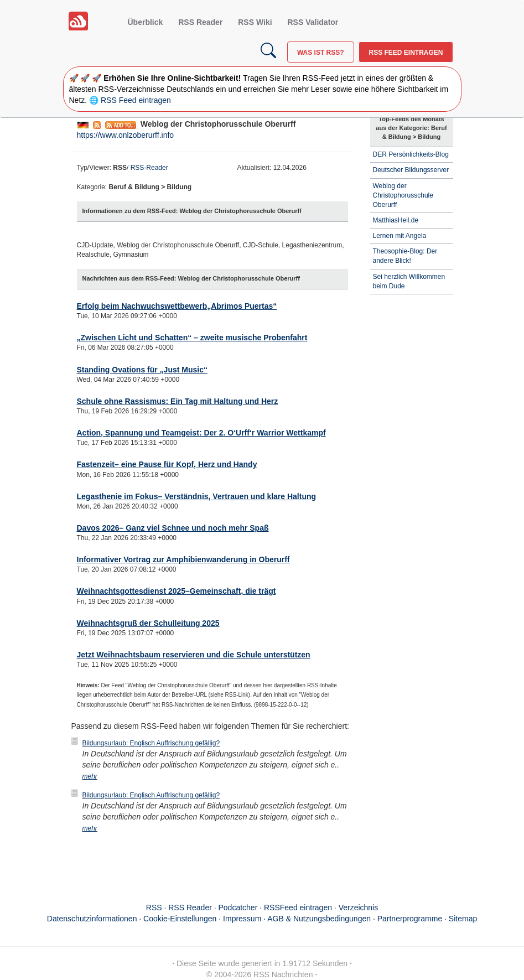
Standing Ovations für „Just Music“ (142, 370)
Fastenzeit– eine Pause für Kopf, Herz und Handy (167, 464)
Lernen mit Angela (400, 236)
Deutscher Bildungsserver (411, 170)
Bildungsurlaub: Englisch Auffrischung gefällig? (151, 743)
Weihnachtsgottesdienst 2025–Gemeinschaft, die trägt (177, 591)
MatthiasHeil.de (396, 220)
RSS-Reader (149, 168)
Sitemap (463, 919)
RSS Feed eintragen (406, 53)
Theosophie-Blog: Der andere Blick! (405, 256)
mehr (90, 776)
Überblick (146, 22)
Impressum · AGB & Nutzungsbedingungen (297, 919)
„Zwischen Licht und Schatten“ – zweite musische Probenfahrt (192, 338)
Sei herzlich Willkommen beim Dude (409, 281)
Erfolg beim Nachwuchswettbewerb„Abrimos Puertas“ (177, 306)
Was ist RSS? (321, 53)
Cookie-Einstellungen (180, 919)
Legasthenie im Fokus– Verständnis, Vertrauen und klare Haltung (197, 496)
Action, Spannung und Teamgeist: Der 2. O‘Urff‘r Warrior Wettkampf (201, 433)
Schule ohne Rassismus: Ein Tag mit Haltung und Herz (178, 401)
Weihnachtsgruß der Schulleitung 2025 (148, 623)
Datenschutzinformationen (92, 919)
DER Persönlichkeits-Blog (411, 154)
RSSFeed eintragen (298, 908)
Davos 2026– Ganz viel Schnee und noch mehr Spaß (173, 528)
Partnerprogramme (410, 919)
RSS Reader (200, 22)
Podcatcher (238, 908)
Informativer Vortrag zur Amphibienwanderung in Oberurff (183, 559)
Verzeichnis (359, 908)
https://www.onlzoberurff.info (126, 135)
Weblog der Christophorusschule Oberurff (403, 195)
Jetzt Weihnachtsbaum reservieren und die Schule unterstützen (194, 655)
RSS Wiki (255, 22)
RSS (154, 908)
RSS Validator (313, 22)
